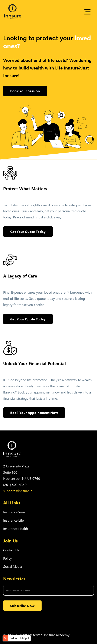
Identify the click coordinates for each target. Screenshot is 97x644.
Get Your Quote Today (28, 231)
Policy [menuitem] (7, 558)
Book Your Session (25, 91)
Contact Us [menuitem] (11, 550)
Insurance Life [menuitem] (13, 520)
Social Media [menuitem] (13, 566)
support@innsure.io (18, 491)
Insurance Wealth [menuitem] (16, 512)
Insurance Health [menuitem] (16, 529)
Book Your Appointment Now (34, 413)
